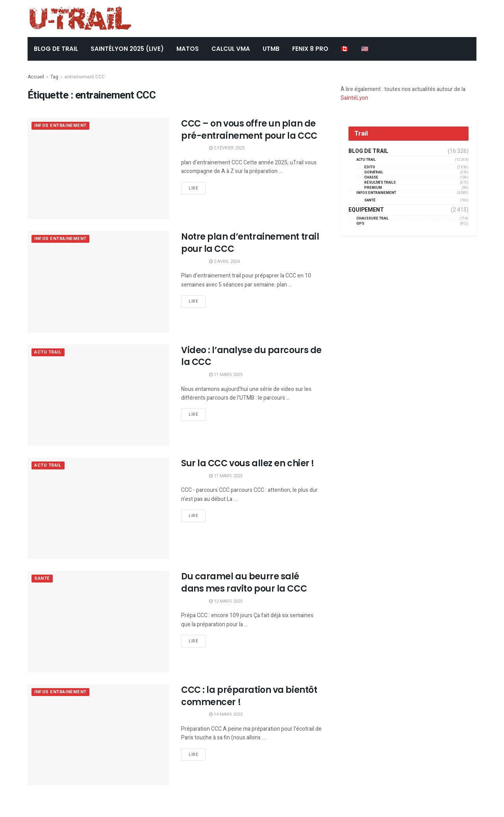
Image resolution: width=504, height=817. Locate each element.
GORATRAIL (374, 172)
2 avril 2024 (224, 261)
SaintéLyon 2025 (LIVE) (127, 49)
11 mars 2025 (226, 375)
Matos (188, 49)
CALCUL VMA (231, 49)
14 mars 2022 (226, 714)
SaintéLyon (354, 98)
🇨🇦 (345, 49)
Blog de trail (368, 151)
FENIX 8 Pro (310, 49)
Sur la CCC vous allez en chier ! (248, 463)
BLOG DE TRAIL (56, 49)
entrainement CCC (85, 77)
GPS (360, 224)
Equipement (366, 210)
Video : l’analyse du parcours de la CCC (251, 356)
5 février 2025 (227, 148)
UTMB (271, 49)
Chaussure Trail (372, 219)
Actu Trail (48, 353)
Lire (193, 188)
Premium (373, 188)
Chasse (371, 178)
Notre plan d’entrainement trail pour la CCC (250, 243)
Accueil (36, 77)
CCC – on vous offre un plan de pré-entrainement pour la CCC (249, 130)
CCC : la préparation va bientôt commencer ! (249, 696)
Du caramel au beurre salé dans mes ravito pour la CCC (244, 583)
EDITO (370, 167)
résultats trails (380, 183)
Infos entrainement (60, 126)
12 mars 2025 (226, 601)
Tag (54, 77)
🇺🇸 (365, 49)
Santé (42, 579)
